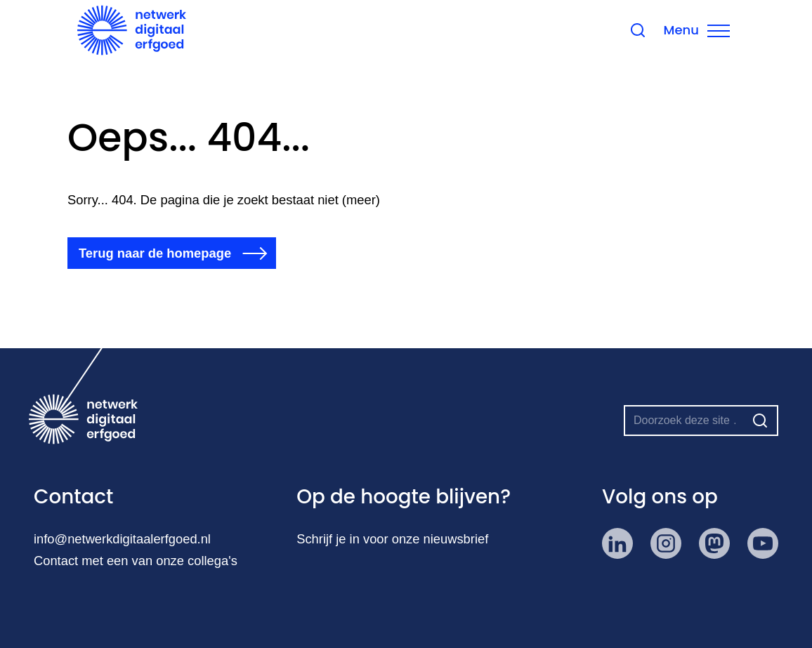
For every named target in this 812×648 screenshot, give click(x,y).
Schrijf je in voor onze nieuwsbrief (393, 539)
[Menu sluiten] (745, 32)
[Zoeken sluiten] (686, 32)
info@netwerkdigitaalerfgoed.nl (123, 539)
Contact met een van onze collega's (136, 561)
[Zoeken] (760, 421)
